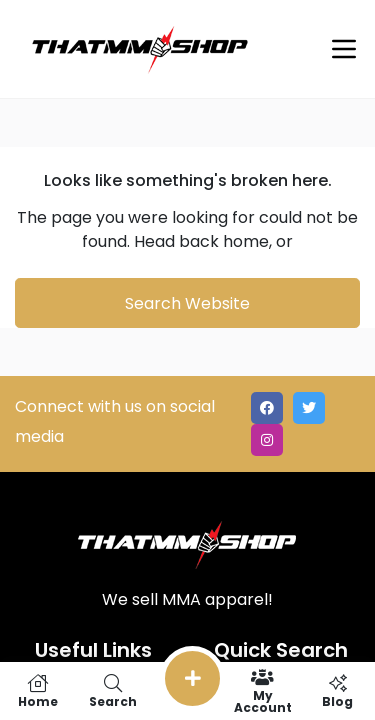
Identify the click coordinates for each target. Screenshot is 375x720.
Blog (337, 691)
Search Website (187, 303)
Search (112, 691)
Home (37, 691)
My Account (262, 691)
